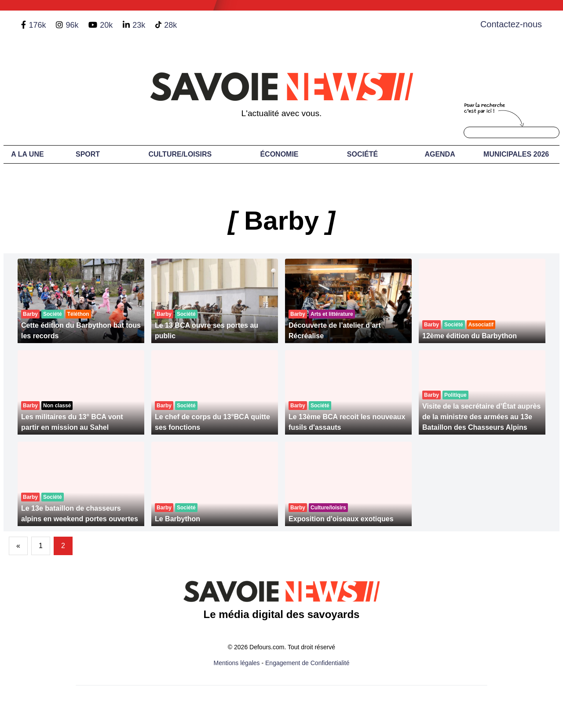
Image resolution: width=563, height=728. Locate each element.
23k (139, 25)
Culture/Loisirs (180, 154)
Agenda (440, 154)
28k (170, 25)
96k (72, 25)
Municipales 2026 (516, 154)
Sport (88, 154)
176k (37, 25)
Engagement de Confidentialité (307, 663)
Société (362, 154)
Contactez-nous (511, 24)
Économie (279, 154)
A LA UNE (27, 154)
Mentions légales (237, 663)
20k (106, 25)
